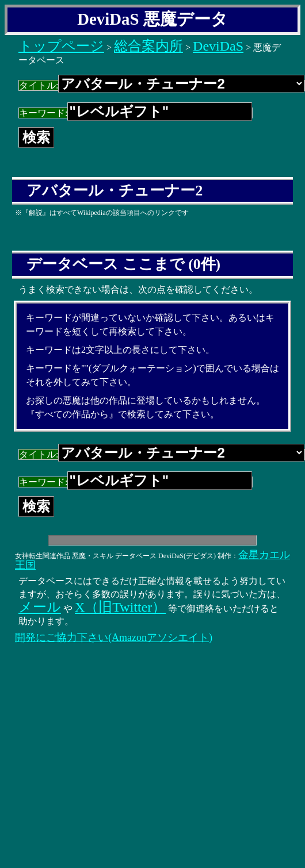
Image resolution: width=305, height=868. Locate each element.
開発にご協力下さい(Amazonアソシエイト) (114, 637)
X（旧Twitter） (120, 607)
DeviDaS (218, 46)
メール (40, 607)
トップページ (61, 46)
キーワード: (136, 113)
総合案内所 (148, 46)
